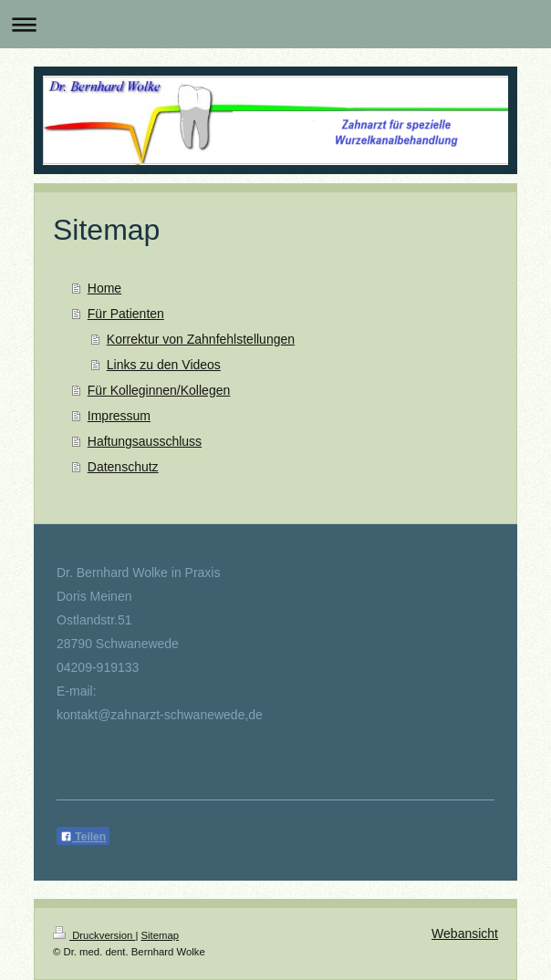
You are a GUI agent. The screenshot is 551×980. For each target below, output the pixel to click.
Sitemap (161, 935)
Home (104, 288)
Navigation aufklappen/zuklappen (275, 24)
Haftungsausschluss (145, 441)
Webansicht (465, 934)
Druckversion (94, 935)
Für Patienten (126, 314)
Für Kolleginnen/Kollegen (159, 390)
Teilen (83, 837)
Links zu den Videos (164, 365)
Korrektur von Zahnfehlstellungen (201, 339)
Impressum (119, 416)
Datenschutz (123, 467)
